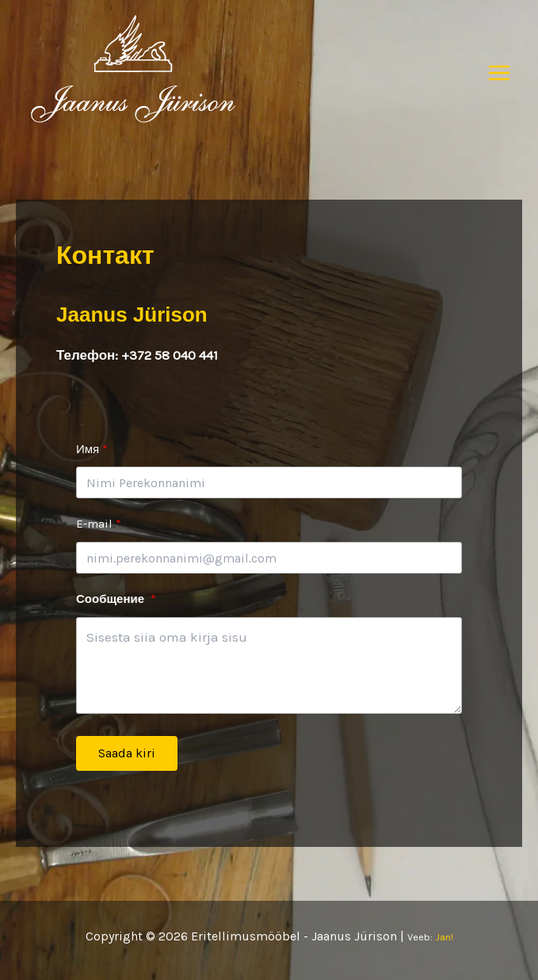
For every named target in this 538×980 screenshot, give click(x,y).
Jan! (444, 937)
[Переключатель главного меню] (500, 73)
